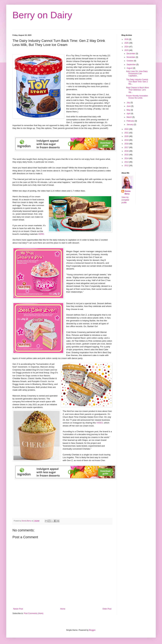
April (129, 114)
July (129, 103)
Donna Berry (127, 193)
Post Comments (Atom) (34, 613)
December (131, 54)
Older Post (107, 609)
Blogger (92, 630)
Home (63, 609)
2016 (127, 151)
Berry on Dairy (42, 15)
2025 (127, 43)
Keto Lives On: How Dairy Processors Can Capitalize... (137, 74)
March (130, 117)
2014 (127, 158)
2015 (127, 155)
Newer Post (18, 609)
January (130, 124)
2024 (127, 47)
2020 (127, 136)
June (129, 106)
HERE (41, 234)
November (131, 57)
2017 (127, 147)
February (131, 121)
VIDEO (100, 423)
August (130, 68)
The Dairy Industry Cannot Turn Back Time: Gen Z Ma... (137, 82)
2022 (127, 129)
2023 (127, 50)
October (130, 61)
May (129, 110)
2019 (127, 140)
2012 (127, 166)
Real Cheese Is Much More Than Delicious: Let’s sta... (137, 90)
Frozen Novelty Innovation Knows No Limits (137, 97)
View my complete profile (125, 200)
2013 (127, 162)
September (131, 65)
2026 (127, 39)
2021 (127, 133)
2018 (127, 144)
